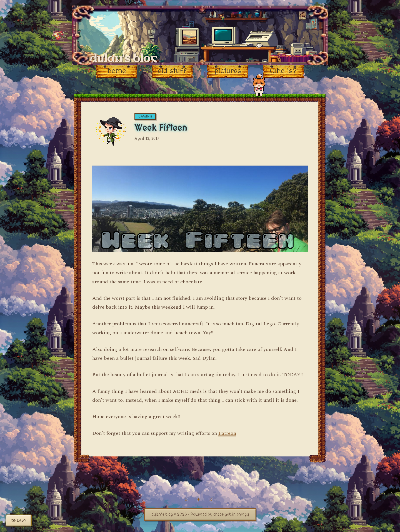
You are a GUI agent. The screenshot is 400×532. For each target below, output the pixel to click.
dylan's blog (123, 59)
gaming (145, 117)
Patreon (227, 433)
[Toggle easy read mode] (19, 520)
